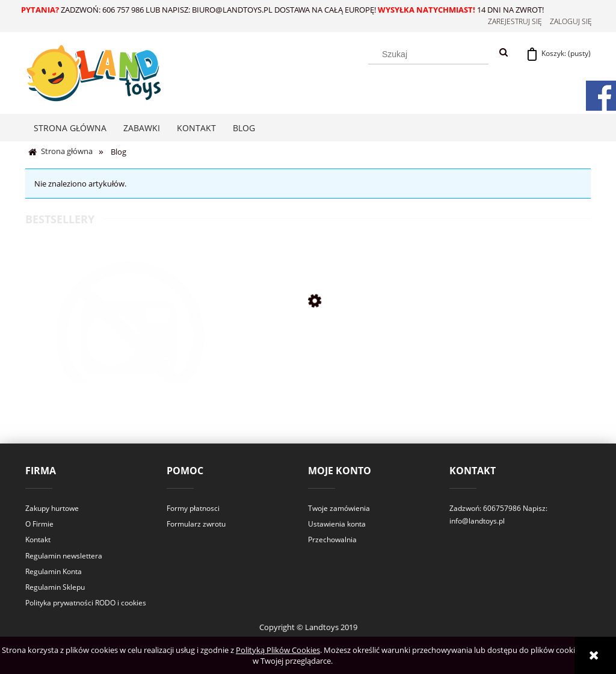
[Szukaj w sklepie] (428, 54)
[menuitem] (70, 128)
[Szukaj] (504, 53)
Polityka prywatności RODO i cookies (86, 603)
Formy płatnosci (193, 508)
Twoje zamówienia (339, 508)
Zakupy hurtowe (52, 508)
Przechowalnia (332, 540)
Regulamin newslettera (64, 556)
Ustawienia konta (337, 524)
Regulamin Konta (54, 571)
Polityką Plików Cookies (278, 650)
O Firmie (39, 524)
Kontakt (38, 540)
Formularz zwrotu (196, 524)
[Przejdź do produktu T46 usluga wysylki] (131, 352)
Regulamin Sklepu (55, 587)
